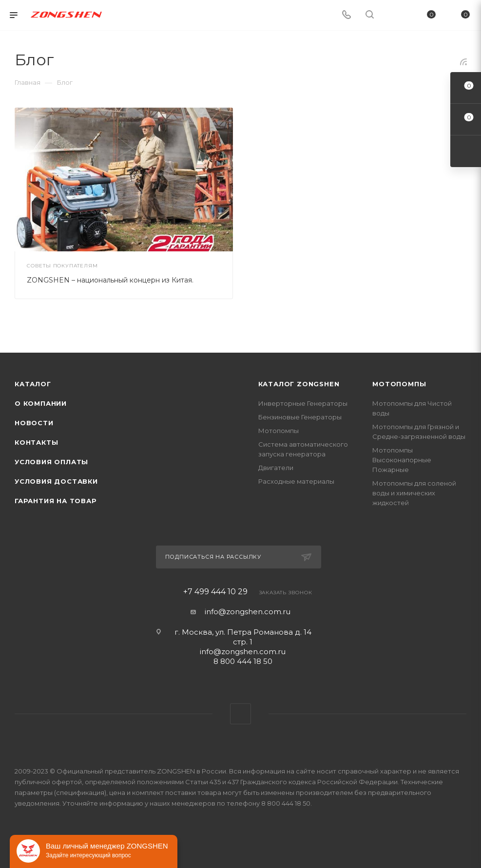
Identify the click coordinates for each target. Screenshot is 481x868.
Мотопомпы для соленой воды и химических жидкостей (414, 493)
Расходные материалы (296, 481)
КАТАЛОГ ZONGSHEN (299, 384)
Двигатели (276, 468)
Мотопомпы (279, 431)
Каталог (33, 384)
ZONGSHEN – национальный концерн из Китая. (110, 280)
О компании (41, 403)
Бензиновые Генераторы (300, 417)
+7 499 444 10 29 (215, 592)
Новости (34, 423)
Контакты (36, 442)
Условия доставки (56, 481)
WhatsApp (240, 714)
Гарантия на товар (56, 501)
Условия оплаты (51, 462)
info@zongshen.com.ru (248, 612)
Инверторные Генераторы (303, 403)
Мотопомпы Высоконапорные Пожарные (402, 460)
